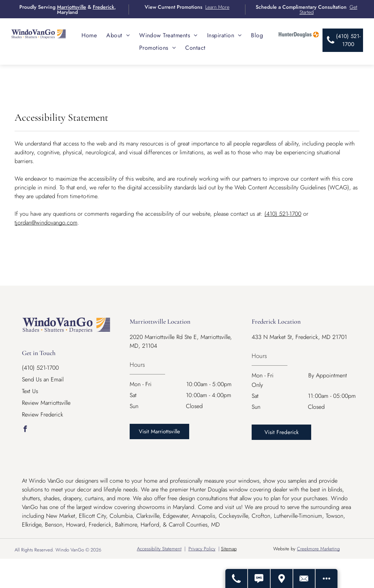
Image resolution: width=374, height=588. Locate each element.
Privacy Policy (202, 549)
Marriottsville (72, 7)
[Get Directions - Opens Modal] (282, 578)
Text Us (30, 391)
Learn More (217, 7)
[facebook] (25, 430)
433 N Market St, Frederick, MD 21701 (299, 337)
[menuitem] (89, 35)
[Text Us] (259, 578)
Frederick (104, 7)
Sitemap (229, 549)
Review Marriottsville (46, 403)
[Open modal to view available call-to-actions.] (327, 578)
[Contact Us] (304, 578)
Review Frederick (43, 414)
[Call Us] (236, 578)
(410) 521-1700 (283, 214)
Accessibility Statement (159, 549)
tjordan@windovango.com (46, 223)
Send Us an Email (43, 379)
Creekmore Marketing (318, 549)
